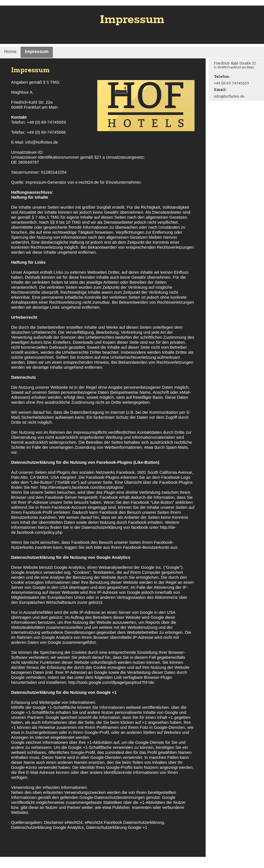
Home (10, 52)
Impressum (37, 52)
